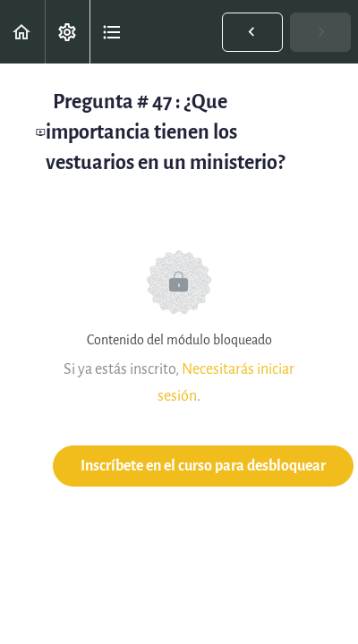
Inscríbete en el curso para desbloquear (203, 466)
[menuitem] (67, 32)
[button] (22, 32)
